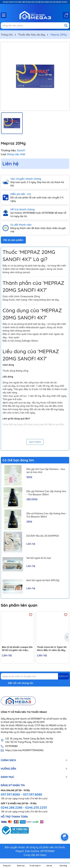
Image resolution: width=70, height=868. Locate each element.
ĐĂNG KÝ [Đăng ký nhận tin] (64, 676)
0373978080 (11, 746)
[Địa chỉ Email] (35, 676)
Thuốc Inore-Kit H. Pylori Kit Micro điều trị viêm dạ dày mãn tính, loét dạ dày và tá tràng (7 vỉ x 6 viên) (52, 649)
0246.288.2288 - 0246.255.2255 (24, 807)
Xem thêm (35, 442)
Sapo (43, 855)
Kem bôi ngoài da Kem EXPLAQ (43, 580)
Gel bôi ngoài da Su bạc (39, 558)
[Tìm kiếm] (66, 26)
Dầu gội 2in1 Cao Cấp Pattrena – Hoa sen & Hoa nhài (46, 471)
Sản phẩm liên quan (19, 605)
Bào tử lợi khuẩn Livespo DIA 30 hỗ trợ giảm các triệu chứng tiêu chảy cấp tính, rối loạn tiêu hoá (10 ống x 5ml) (17, 649)
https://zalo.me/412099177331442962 (24, 750)
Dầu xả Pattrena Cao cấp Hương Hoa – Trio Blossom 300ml (47, 515)
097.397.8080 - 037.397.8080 (21, 794)
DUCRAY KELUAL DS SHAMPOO (43, 536)
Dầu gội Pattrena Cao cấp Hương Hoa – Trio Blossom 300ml (46, 493)
